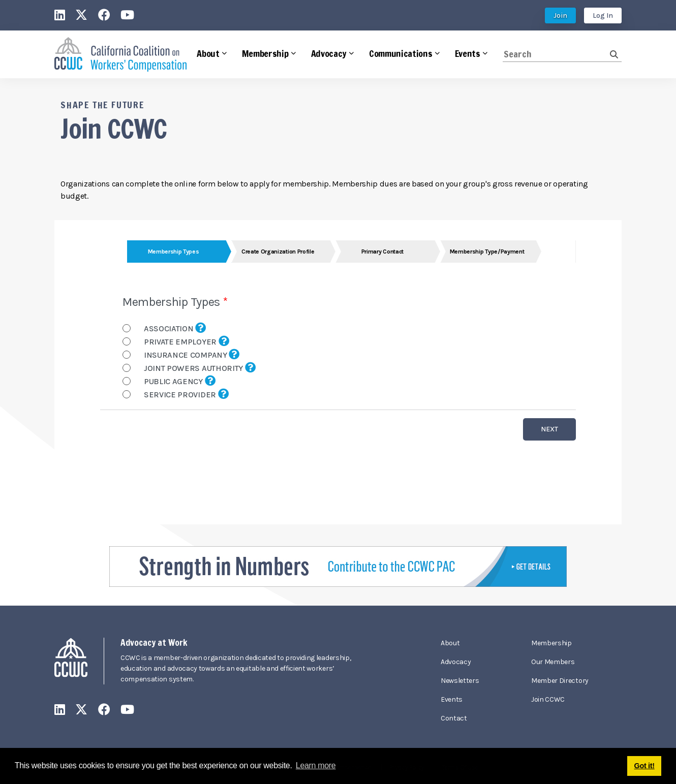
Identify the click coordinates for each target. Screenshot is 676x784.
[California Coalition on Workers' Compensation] (120, 55)
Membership (551, 643)
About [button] (208, 53)
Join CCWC (548, 699)
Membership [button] (265, 53)
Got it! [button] (644, 766)
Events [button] (468, 53)
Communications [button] (401, 53)
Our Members (553, 662)
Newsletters (460, 681)
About (450, 643)
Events (452, 699)
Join (560, 15)
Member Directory (560, 681)
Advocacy (456, 662)
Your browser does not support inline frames (338, 372)
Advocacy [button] (329, 53)
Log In (603, 15)
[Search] (556, 54)
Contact (454, 718)
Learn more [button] (316, 765)
